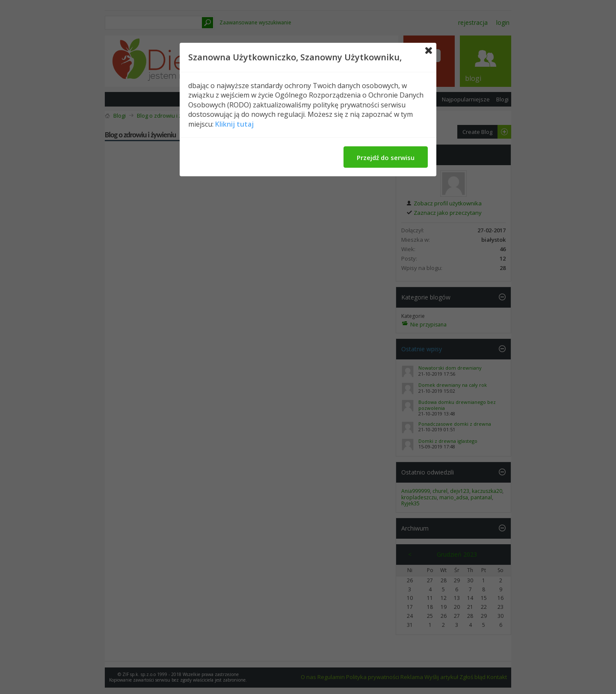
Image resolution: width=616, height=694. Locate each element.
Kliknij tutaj (234, 124)
